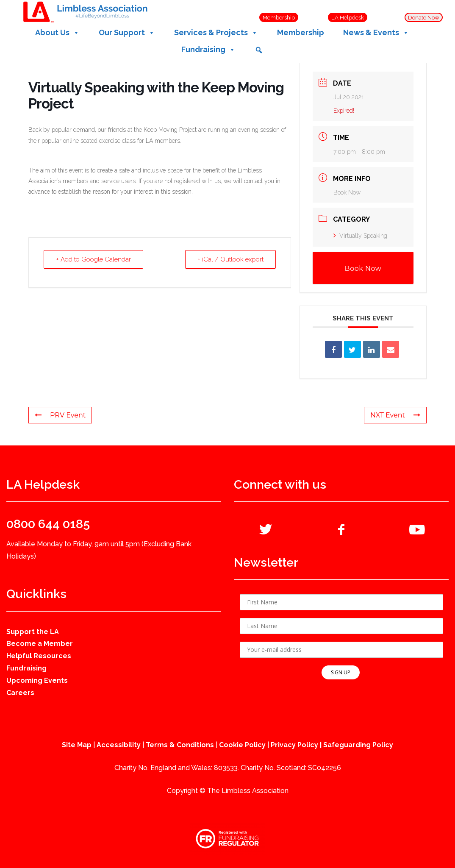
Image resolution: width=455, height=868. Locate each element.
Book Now (347, 192)
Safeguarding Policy (358, 745)
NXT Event (395, 415)
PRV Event (60, 415)
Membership (301, 32)
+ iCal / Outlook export (230, 259)
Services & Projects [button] (216, 33)
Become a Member (40, 644)
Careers (20, 693)
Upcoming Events (37, 680)
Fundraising (26, 668)
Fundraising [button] (208, 50)
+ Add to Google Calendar (93, 259)
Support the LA (33, 632)
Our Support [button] (127, 33)
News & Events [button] (376, 33)
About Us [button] (57, 33)
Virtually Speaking (360, 236)
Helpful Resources (39, 656)
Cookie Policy (242, 745)
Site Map (77, 745)
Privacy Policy (294, 745)
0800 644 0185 (48, 524)
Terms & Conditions (180, 745)
